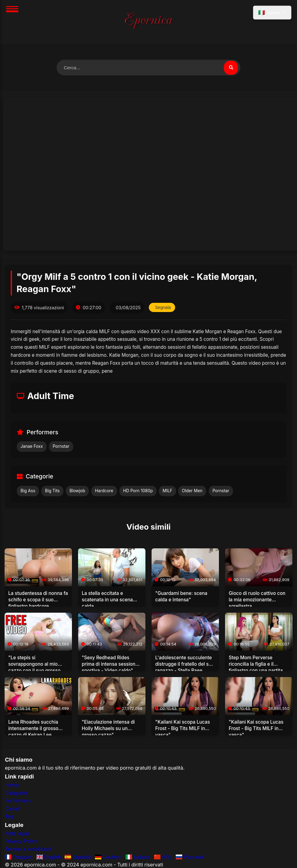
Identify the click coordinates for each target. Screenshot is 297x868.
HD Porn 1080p (138, 491)
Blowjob (77, 491)
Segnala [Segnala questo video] (163, 308)
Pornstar (61, 447)
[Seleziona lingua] (272, 13)
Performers (18, 801)
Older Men (192, 491)
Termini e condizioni (28, 849)
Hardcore (104, 491)
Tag (9, 817)
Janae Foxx (32, 447)
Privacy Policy (21, 842)
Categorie (16, 793)
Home (12, 785)
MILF (167, 491)
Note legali (17, 834)
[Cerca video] (231, 68)
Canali (12, 809)
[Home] (148, 22)
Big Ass (28, 491)
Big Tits (52, 491)
